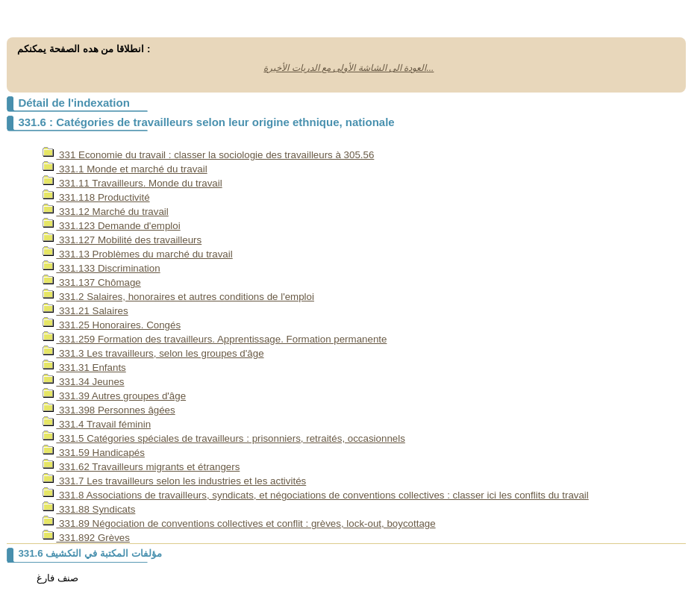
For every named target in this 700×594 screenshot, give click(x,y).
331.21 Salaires (85, 311)
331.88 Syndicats (89, 509)
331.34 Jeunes (83, 382)
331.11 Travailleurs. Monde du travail (132, 183)
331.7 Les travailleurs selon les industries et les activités (174, 481)
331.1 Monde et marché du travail (125, 169)
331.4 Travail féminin (97, 424)
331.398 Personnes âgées (109, 410)
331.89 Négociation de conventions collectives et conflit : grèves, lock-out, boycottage (239, 523)
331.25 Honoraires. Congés (112, 325)
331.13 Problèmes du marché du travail (137, 254)
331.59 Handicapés (94, 453)
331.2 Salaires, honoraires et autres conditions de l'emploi (178, 297)
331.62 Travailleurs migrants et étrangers (141, 467)
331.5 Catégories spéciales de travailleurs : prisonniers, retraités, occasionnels (224, 438)
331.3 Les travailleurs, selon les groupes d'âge (153, 353)
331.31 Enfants (84, 368)
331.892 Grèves (86, 538)
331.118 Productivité (96, 197)
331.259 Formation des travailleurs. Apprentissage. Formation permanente (215, 339)
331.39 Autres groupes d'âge (114, 396)
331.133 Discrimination (101, 268)
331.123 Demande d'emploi (111, 226)
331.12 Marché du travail (105, 212)
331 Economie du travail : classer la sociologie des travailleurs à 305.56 (208, 155)
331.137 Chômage (91, 282)
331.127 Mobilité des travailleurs (122, 240)
